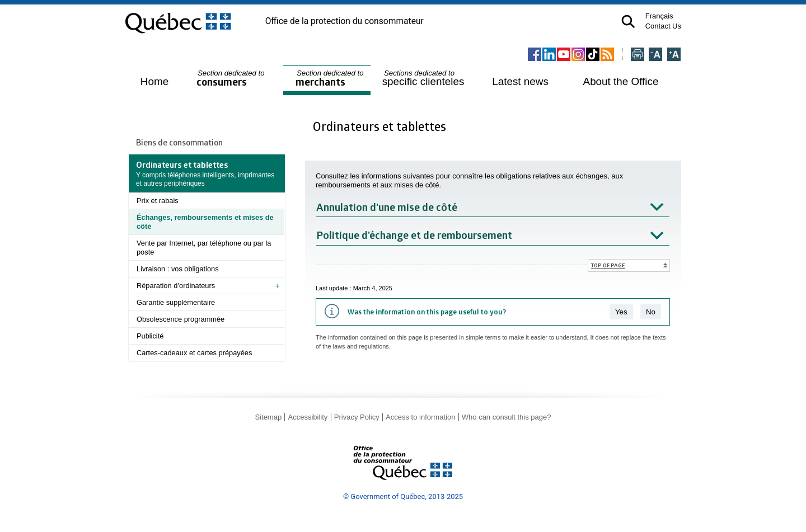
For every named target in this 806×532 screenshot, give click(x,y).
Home (154, 81)
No (651, 312)
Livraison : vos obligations (178, 269)
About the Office (621, 81)
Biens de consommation (179, 142)
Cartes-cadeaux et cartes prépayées (194, 353)
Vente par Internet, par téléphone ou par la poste (204, 248)
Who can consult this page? (507, 417)
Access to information (420, 417)
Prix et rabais (158, 201)
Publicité (150, 336)
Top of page (608, 265)
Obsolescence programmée (181, 319)
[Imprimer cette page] (638, 55)
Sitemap (268, 417)
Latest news (520, 81)
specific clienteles (423, 78)
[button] (628, 22)
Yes (621, 312)
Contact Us (663, 26)
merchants (331, 79)
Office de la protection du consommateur (345, 21)
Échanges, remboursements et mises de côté (205, 222)
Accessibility (308, 417)
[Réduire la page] (655, 55)
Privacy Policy (357, 417)
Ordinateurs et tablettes (381, 126)
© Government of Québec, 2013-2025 (403, 496)
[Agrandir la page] (674, 55)
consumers (231, 79)
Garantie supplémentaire (176, 302)
